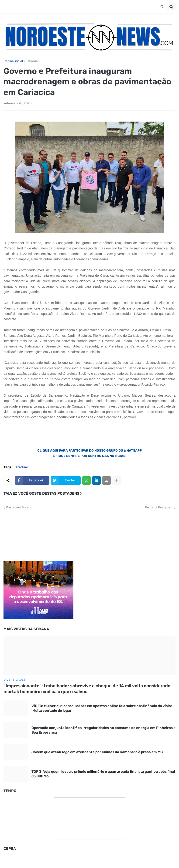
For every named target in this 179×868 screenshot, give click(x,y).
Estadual (32, 61)
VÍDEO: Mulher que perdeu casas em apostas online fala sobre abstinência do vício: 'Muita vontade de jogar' (102, 708)
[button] (162, 7)
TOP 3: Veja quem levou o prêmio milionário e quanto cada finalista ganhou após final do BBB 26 (103, 774)
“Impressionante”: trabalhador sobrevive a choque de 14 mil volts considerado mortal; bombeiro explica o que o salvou (87, 689)
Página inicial (13, 61)
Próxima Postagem (159, 507)
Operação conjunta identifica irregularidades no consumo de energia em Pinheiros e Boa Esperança (103, 730)
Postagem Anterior (20, 507)
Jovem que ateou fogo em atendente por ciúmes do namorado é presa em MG (97, 752)
